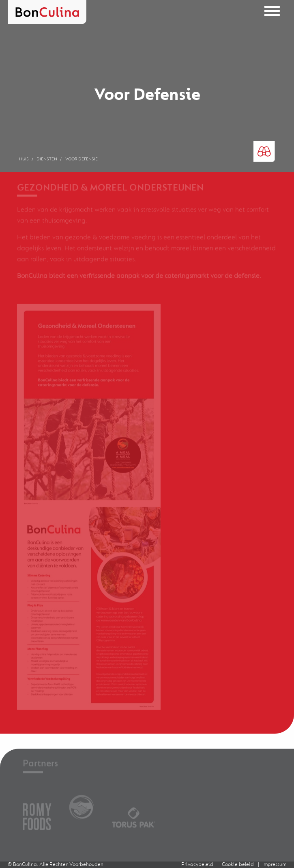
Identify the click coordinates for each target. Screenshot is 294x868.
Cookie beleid (238, 865)
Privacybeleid (197, 865)
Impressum (274, 865)
